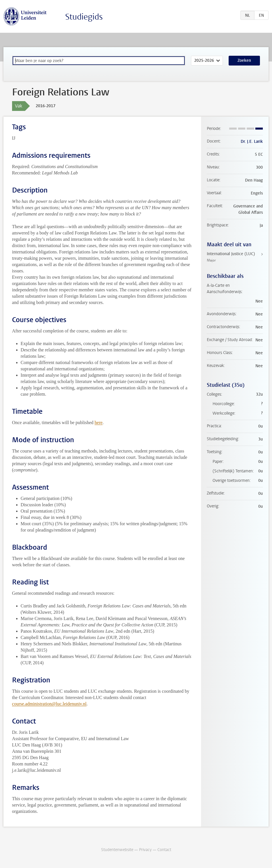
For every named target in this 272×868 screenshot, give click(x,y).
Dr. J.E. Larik (252, 142)
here (99, 423)
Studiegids (84, 17)
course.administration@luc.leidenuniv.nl (49, 704)
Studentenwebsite (117, 850)
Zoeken (244, 60)
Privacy (145, 850)
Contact (164, 850)
